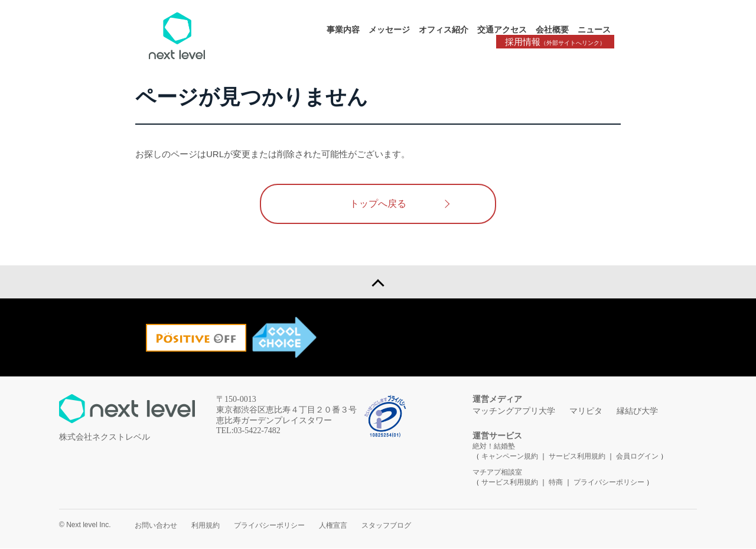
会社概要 (552, 30)
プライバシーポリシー (609, 483)
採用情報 (555, 42)
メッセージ (389, 30)
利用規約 (206, 526)
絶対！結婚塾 (494, 447)
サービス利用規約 (578, 457)
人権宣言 (333, 526)
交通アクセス (502, 30)
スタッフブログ (386, 526)
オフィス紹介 (444, 30)
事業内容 (343, 30)
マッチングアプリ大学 (514, 412)
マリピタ (586, 412)
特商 (556, 483)
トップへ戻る (378, 204)
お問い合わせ (156, 526)
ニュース (594, 30)
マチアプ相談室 (497, 473)
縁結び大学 (637, 412)
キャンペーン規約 (510, 457)
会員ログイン (637, 457)
